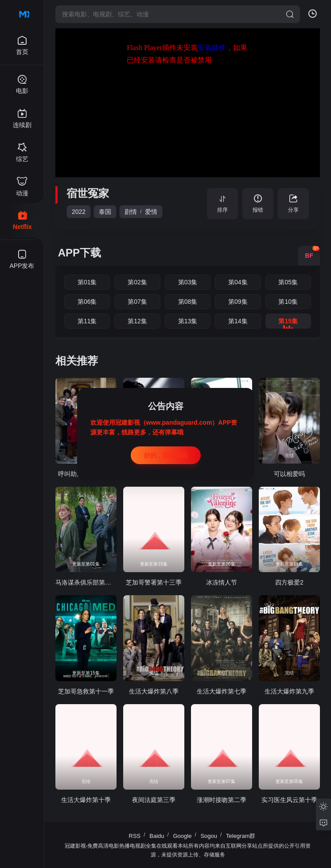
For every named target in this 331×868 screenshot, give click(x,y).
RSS (135, 836)
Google (183, 836)
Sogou (209, 836)
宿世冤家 (88, 193)
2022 (79, 212)
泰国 (105, 212)
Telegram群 (241, 836)
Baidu (157, 836)
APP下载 (80, 253)
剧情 (131, 212)
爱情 (151, 212)
